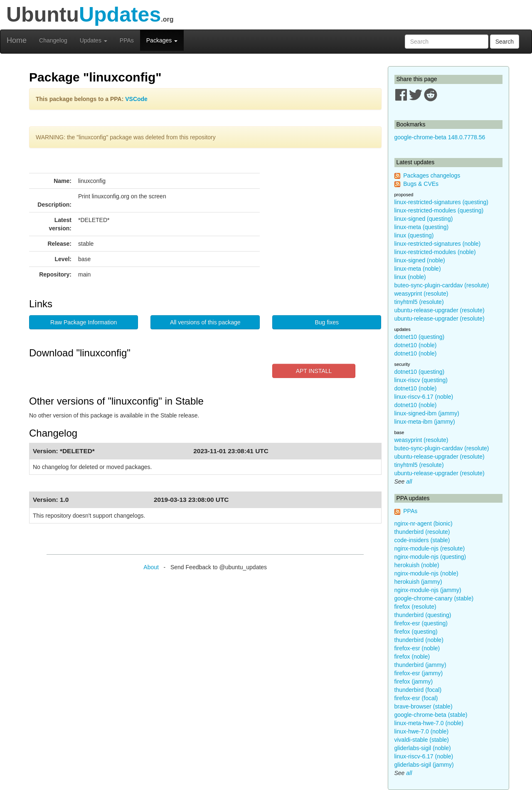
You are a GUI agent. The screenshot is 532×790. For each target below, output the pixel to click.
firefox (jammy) (414, 681)
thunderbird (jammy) (420, 665)
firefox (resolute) (415, 607)
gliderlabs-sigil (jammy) (424, 765)
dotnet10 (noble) (416, 345)
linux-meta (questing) (422, 227)
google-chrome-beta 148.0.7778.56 (440, 137)
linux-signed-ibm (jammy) (427, 413)
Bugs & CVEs (421, 184)
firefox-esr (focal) (416, 698)
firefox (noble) (412, 657)
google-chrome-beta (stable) (431, 715)
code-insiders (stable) (422, 540)
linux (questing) (414, 235)
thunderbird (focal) (418, 690)
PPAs (127, 40)
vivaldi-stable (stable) (422, 740)
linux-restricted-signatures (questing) (441, 202)
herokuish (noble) (417, 565)
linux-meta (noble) (418, 269)
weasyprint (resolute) (421, 294)
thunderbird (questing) (423, 615)
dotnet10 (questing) (420, 337)
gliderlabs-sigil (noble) (423, 748)
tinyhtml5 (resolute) (419, 302)
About (151, 567)
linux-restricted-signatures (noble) (438, 244)
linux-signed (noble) (420, 260)
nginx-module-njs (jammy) (428, 590)
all (409, 481)
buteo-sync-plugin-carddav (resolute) (442, 285)
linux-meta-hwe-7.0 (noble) (429, 723)
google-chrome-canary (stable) (434, 598)
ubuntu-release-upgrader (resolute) (440, 310)
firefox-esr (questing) (421, 623)
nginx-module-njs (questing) (430, 557)
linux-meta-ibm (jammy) (425, 422)
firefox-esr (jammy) (419, 673)
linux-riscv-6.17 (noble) (424, 397)
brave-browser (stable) (424, 706)
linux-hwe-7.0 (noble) (422, 731)
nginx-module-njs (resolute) (430, 548)
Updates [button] (94, 40)
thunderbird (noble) (419, 640)
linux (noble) (410, 277)
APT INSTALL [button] (314, 371)
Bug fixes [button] (327, 322)
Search (505, 42)
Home (17, 40)
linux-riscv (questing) (421, 380)
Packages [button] (162, 40)
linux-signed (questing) (424, 219)
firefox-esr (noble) (417, 648)
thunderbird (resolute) (422, 532)
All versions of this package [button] (205, 322)
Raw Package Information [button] (84, 322)
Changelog (53, 40)
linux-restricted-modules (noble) (435, 252)
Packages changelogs (432, 175)
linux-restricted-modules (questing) (439, 210)
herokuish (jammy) (418, 582)
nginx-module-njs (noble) (426, 573)
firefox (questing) (416, 632)
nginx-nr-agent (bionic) (424, 523)
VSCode (136, 99)
